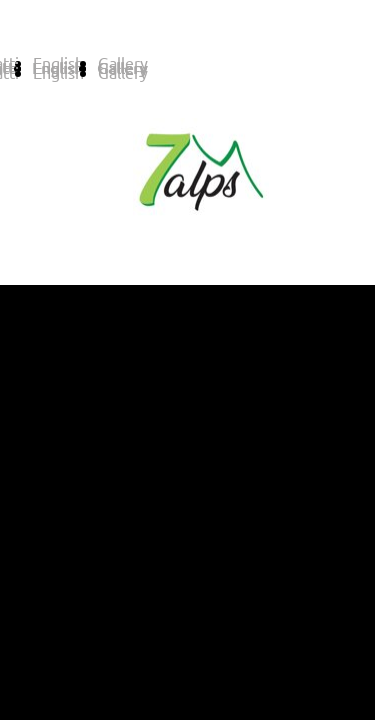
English (58, 72)
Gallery (123, 72)
